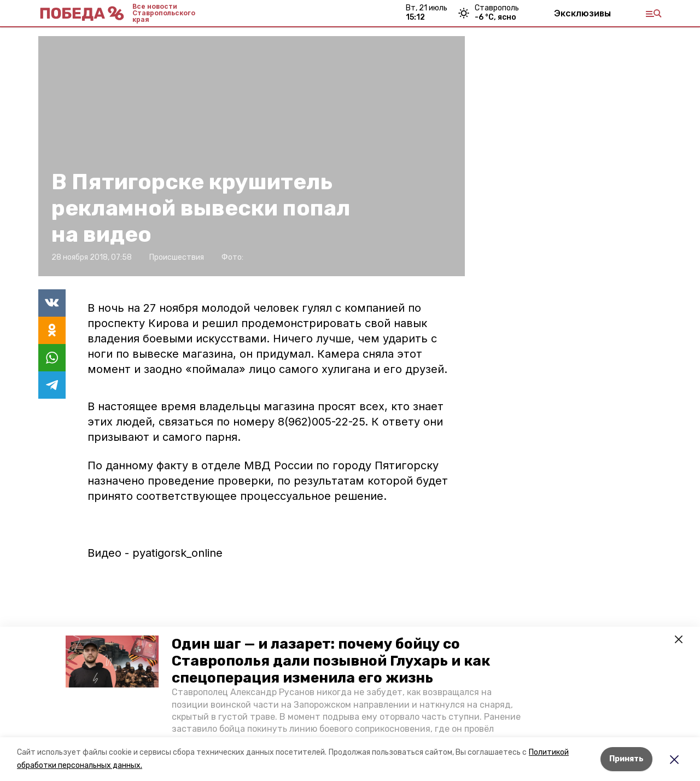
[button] (112, 662)
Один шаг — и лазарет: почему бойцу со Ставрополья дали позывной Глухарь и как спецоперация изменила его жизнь (331, 661)
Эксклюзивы (582, 13)
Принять (626, 759)
